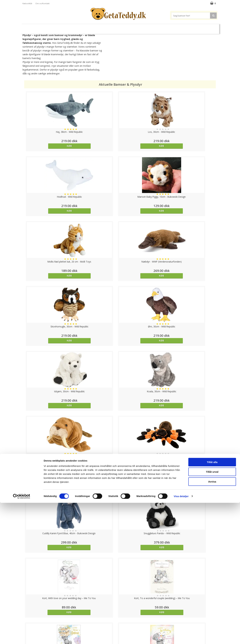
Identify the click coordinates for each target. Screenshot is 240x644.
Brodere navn (180, 28)
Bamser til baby (135, 28)
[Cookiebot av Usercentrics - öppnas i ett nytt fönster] (22, 638)
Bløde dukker (91, 28)
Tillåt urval (212, 613)
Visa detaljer (181, 637)
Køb (47, 146)
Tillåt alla (212, 603)
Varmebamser (111, 28)
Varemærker (158, 28)
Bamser (59, 28)
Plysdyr (75, 28)
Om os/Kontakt (42, 3)
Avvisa (212, 623)
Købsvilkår (27, 3)
